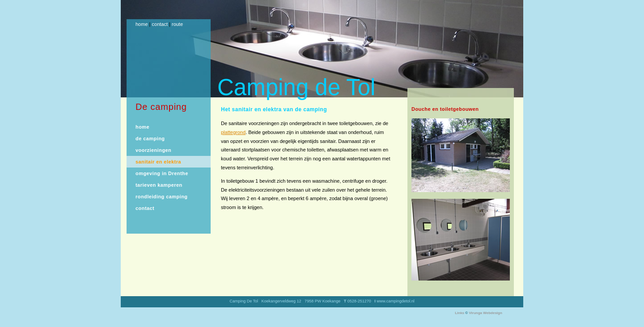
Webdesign (493, 313)
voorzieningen (153, 150)
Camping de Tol (296, 87)
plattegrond (233, 132)
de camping (150, 138)
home (142, 24)
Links (460, 313)
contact (160, 24)
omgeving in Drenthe (162, 173)
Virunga (475, 313)
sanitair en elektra (158, 162)
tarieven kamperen (159, 185)
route (177, 24)
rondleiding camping (162, 197)
